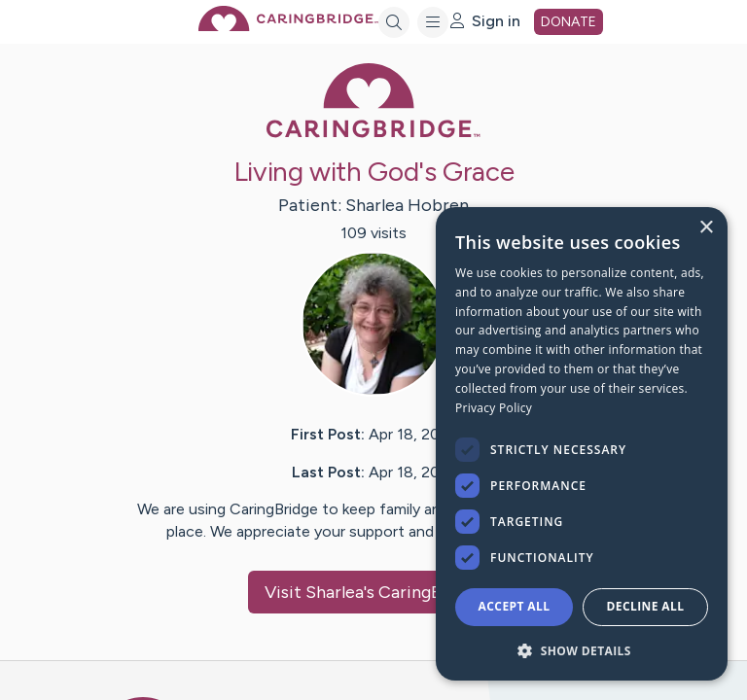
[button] (582, 650)
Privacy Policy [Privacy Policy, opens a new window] (494, 408)
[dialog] (582, 444)
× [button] (706, 228)
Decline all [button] (646, 606)
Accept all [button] (515, 606)
